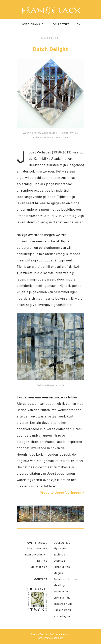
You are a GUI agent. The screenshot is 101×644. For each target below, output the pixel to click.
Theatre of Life (63, 604)
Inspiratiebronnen (36, 555)
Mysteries (60, 548)
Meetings (60, 585)
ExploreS (59, 555)
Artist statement (37, 548)
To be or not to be (65, 579)
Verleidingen (62, 616)
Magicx (58, 573)
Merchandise (39, 567)
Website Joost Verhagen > (62, 493)
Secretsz (59, 561)
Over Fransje (33, 24)
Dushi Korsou (62, 610)
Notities (42, 561)
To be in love (62, 591)
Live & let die (62, 598)
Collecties (62, 543)
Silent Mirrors (62, 567)
